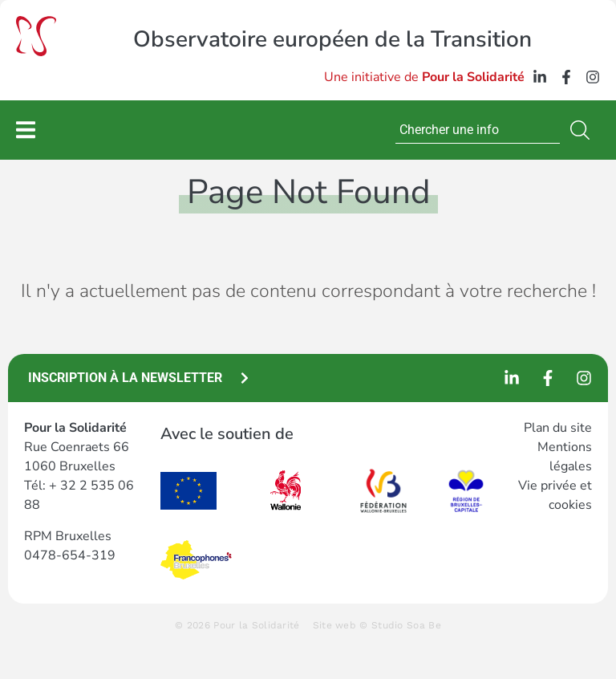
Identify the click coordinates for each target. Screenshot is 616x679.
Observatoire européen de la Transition (332, 39)
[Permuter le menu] (26, 130)
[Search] (583, 130)
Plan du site (558, 428)
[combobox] (478, 130)
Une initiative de (424, 77)
